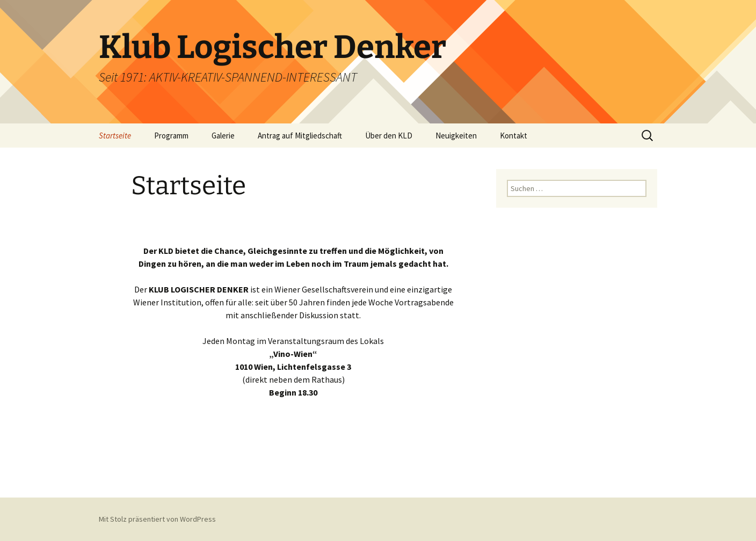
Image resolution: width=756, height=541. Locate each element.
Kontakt (514, 136)
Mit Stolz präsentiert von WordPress (157, 519)
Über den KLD (389, 136)
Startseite (115, 136)
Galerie (223, 136)
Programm (171, 136)
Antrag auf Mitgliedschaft (300, 136)
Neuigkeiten (456, 136)
